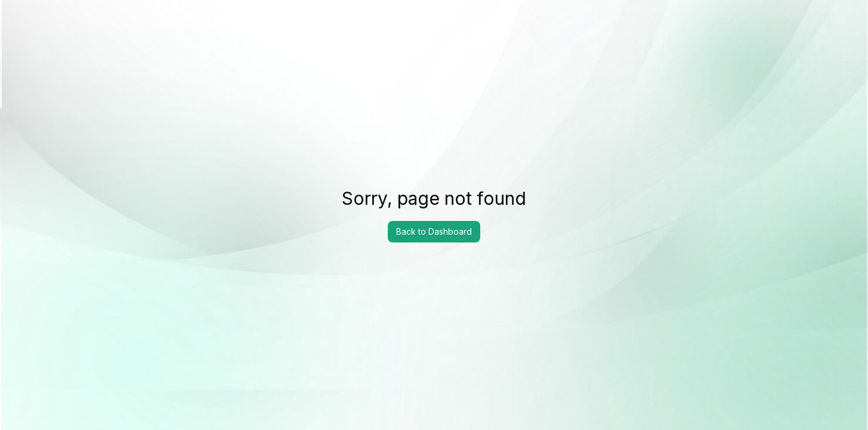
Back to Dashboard (434, 231)
